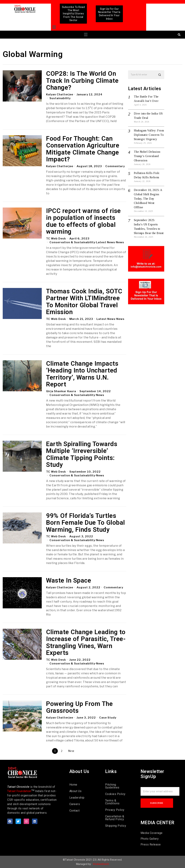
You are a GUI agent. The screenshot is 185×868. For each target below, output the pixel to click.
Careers (75, 804)
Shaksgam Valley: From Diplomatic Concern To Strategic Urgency (149, 135)
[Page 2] (62, 751)
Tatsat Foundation (19, 791)
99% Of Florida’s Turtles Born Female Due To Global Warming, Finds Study (86, 523)
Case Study (108, 718)
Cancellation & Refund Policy (115, 818)
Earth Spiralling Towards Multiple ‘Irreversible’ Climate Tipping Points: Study (82, 455)
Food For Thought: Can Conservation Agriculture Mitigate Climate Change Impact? (83, 149)
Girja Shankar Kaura (61, 391)
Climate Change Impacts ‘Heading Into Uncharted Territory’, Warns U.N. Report (82, 374)
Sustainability (60, 98)
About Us (76, 791)
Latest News (106, 242)
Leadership (77, 798)
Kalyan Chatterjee (60, 94)
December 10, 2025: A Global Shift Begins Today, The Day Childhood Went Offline (148, 199)
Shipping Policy (116, 826)
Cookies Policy (115, 794)
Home (73, 785)
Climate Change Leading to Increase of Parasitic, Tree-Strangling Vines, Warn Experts (86, 643)
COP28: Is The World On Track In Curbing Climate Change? (82, 81)
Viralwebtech (101, 864)
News (120, 242)
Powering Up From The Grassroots (79, 707)
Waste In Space (69, 581)
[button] (54, 27)
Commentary (115, 166)
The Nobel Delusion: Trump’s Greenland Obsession (147, 156)
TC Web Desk (56, 239)
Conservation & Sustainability (72, 242)
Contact (75, 811)
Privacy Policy (115, 810)
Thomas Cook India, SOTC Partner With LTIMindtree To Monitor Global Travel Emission (84, 302)
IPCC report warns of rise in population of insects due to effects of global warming (83, 221)
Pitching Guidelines (112, 786)
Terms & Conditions (112, 802)
